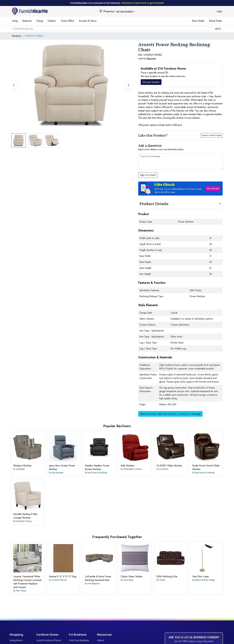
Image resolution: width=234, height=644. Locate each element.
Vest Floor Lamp (201, 576)
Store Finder (198, 21)
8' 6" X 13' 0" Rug (63, 576)
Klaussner (151, 58)
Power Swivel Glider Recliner (206, 467)
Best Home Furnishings (97, 473)
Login (219, 11)
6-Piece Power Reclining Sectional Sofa (98, 578)
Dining (40, 21)
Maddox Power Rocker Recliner (97, 467)
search (218, 29)
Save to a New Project (212, 135)
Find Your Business (79, 640)
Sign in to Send (148, 175)
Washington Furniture (132, 469)
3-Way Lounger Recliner (25, 516)
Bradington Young (24, 521)
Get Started (213, 188)
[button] (128, 85)
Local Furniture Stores (49, 640)
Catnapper (20, 469)
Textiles (132, 576)
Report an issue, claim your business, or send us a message (170, 414)
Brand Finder (216, 21)
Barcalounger (58, 473)
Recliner (22, 466)
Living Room (16, 640)
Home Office (68, 21)
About (100, 640)
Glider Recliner (169, 466)
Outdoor (52, 21)
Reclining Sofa (167, 576)
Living (15, 21)
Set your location (151, 82)
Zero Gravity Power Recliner (62, 467)
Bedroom (27, 21)
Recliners (17, 36)
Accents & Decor (88, 21)
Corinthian (164, 469)
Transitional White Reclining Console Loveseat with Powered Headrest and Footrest (27, 582)
